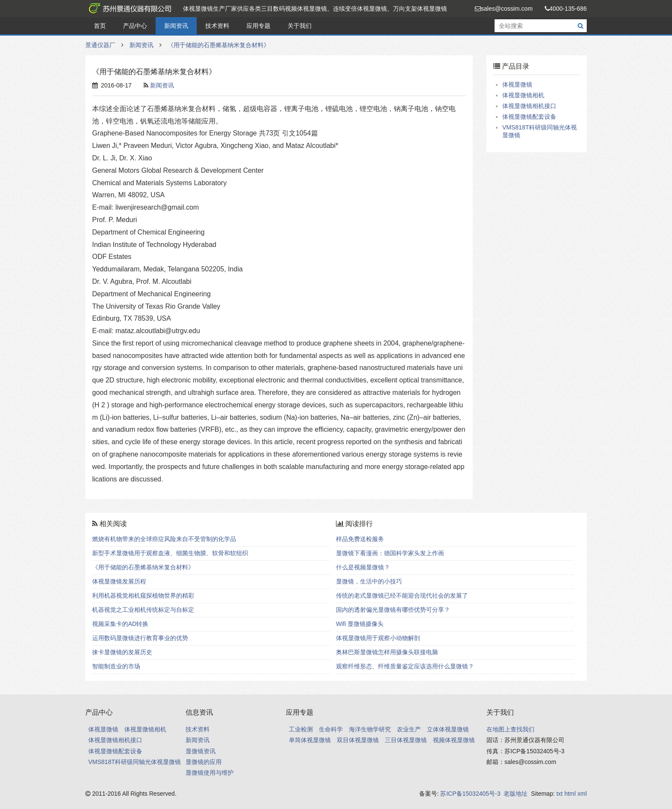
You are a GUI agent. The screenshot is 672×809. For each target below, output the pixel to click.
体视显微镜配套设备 (529, 117)
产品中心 (135, 26)
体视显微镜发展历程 (119, 581)
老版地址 (516, 794)
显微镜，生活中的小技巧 (369, 581)
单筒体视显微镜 (310, 740)
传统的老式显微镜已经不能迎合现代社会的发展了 (402, 595)
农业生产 (409, 729)
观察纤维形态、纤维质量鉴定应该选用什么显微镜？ (405, 666)
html (570, 794)
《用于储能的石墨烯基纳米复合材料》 (219, 45)
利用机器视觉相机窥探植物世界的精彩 (143, 595)
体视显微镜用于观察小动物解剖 (378, 638)
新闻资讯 (176, 26)
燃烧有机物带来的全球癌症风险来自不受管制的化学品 (164, 539)
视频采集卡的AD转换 (120, 624)
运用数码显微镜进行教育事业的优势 (140, 638)
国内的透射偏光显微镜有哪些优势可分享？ (393, 610)
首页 (100, 26)
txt (559, 794)
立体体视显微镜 (448, 729)
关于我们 (300, 26)
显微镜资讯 (201, 751)
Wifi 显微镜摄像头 (360, 624)
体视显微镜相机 (523, 95)
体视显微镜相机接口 (529, 106)
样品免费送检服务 (360, 539)
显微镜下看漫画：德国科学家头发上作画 (390, 553)
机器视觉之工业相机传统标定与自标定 (143, 610)
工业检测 (301, 729)
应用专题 (258, 26)
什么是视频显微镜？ (363, 567)
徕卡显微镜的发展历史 (122, 652)
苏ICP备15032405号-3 (470, 794)
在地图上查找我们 (510, 729)
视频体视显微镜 (454, 740)
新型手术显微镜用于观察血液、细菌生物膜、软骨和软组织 (170, 553)
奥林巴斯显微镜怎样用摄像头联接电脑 (387, 652)
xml (582, 794)
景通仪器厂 (128, 9)
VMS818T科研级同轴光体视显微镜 (135, 762)
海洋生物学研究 (370, 729)
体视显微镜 (517, 84)
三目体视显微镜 (406, 740)
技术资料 (217, 26)
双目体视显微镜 (358, 740)
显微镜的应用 (204, 762)
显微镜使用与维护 (210, 773)
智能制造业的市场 (116, 666)
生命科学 (331, 729)
